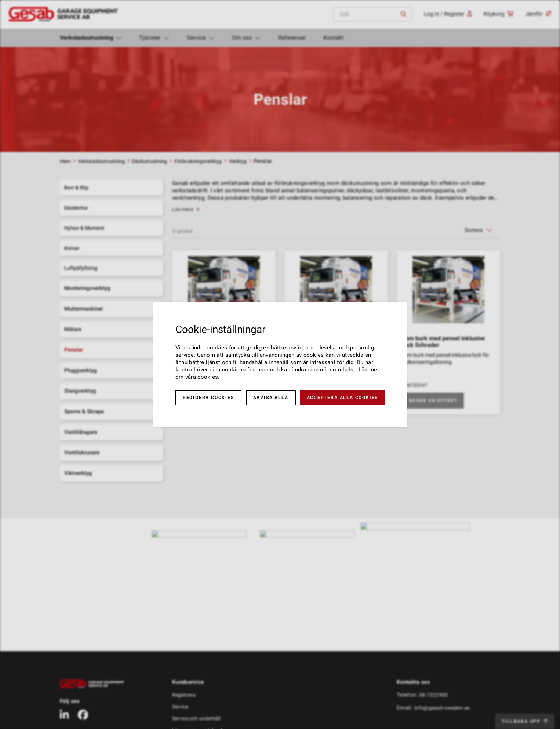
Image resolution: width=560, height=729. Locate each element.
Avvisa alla (271, 398)
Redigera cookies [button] (208, 398)
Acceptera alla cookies (343, 398)
